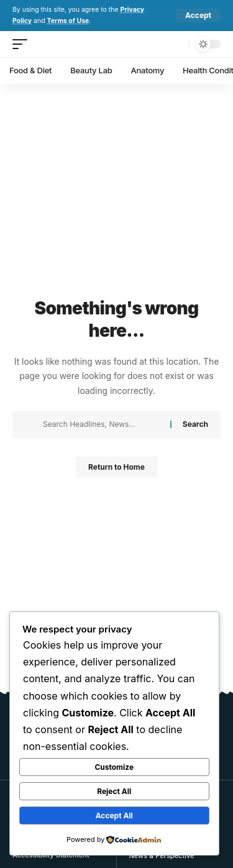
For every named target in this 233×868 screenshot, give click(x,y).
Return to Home (116, 467)
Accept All (114, 815)
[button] (198, 16)
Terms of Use (68, 21)
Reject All (114, 791)
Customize (114, 767)
